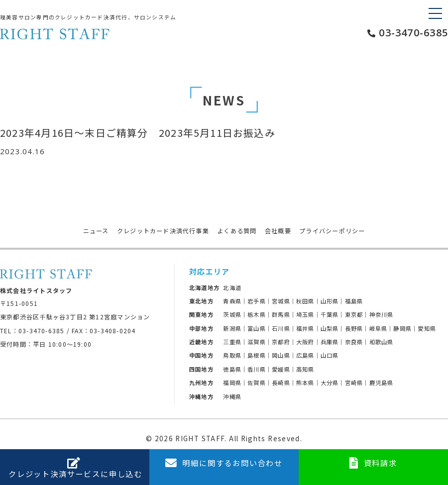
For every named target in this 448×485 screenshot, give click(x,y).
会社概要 (278, 231)
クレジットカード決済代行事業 (163, 231)
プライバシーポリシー (332, 231)
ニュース (96, 231)
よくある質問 (237, 231)
